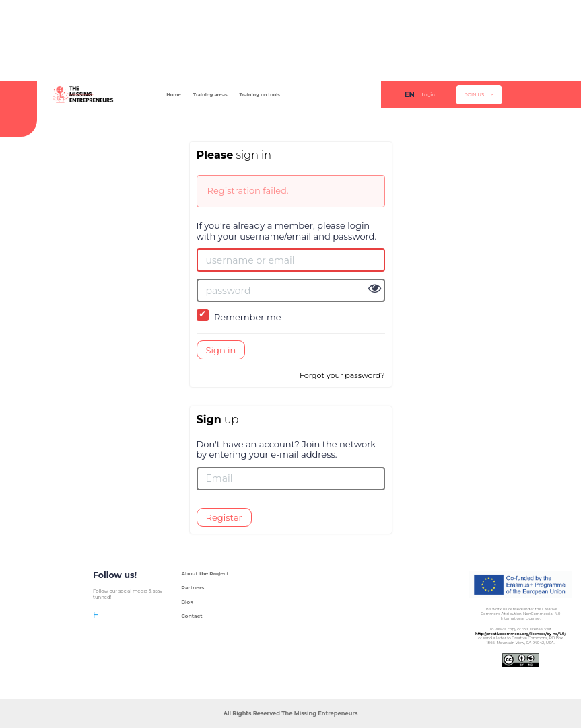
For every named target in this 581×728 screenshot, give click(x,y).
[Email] (291, 479)
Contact (192, 616)
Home (174, 95)
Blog (187, 602)
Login (428, 95)
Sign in (221, 350)
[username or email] (291, 260)
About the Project (205, 574)
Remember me (239, 316)
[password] (291, 290)
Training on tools (260, 95)
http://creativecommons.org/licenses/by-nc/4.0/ (521, 634)
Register (224, 517)
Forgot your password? (342, 375)
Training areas (210, 95)
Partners (193, 588)
